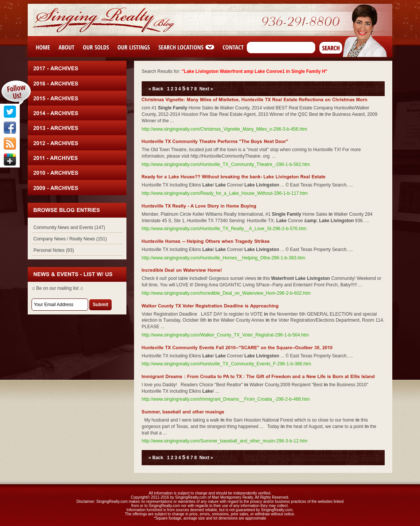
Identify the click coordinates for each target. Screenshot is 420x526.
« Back (156, 89)
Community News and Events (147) (69, 227)
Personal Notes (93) (54, 250)
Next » (206, 89)
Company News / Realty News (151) (70, 239)
